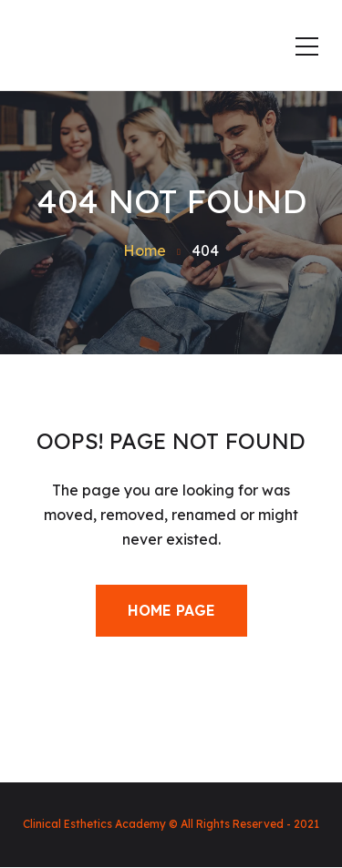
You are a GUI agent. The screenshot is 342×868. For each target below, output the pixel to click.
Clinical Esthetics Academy (94, 824)
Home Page (171, 610)
